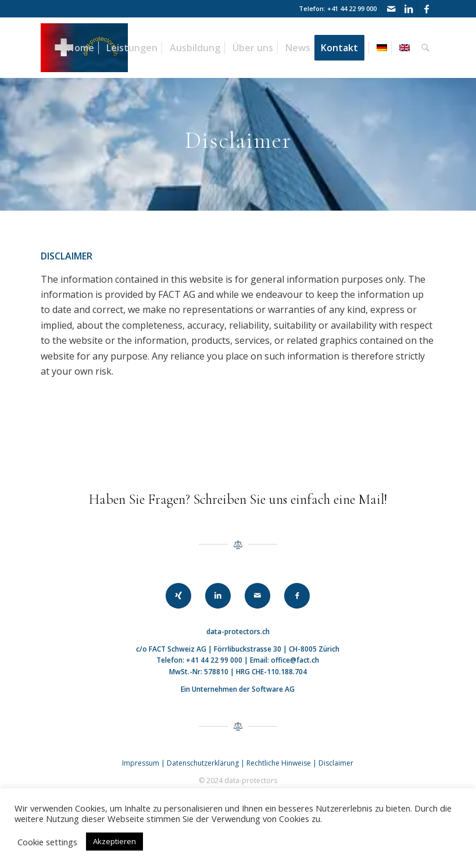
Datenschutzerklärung (203, 763)
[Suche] (426, 48)
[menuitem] (81, 48)
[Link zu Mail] (391, 9)
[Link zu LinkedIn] (409, 9)
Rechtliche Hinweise (280, 763)
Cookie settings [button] (47, 842)
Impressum (141, 763)
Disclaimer (336, 763)
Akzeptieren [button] (114, 841)
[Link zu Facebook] (427, 9)
